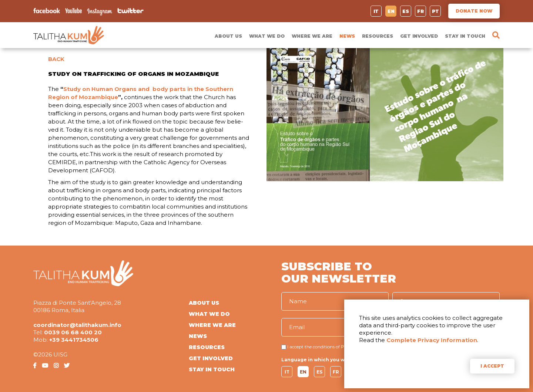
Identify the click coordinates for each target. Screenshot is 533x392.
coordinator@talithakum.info (77, 325)
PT (435, 11)
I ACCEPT (492, 366)
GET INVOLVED (419, 36)
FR (420, 11)
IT (376, 11)
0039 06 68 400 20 (73, 332)
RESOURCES (378, 36)
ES (406, 11)
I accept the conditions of (314, 347)
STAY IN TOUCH (465, 36)
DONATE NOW (474, 11)
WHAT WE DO (267, 36)
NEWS (347, 36)
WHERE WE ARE (312, 36)
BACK (56, 59)
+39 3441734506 (74, 340)
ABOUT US (228, 36)
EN (391, 11)
